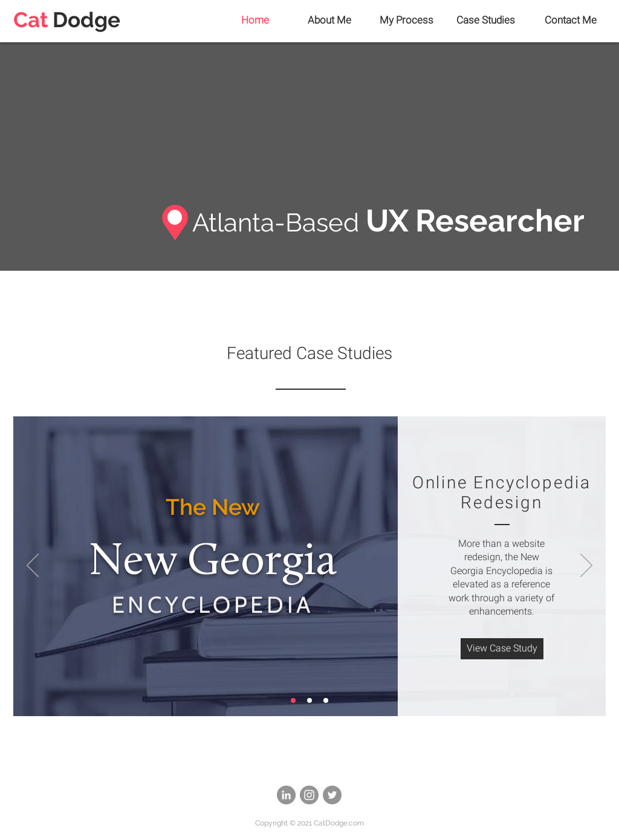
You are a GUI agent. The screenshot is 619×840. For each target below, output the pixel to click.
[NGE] (293, 700)
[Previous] (33, 566)
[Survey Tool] (309, 700)
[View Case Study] (502, 649)
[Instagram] (309, 795)
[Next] (586, 566)
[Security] (326, 700)
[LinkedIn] (286, 795)
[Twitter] (332, 795)
